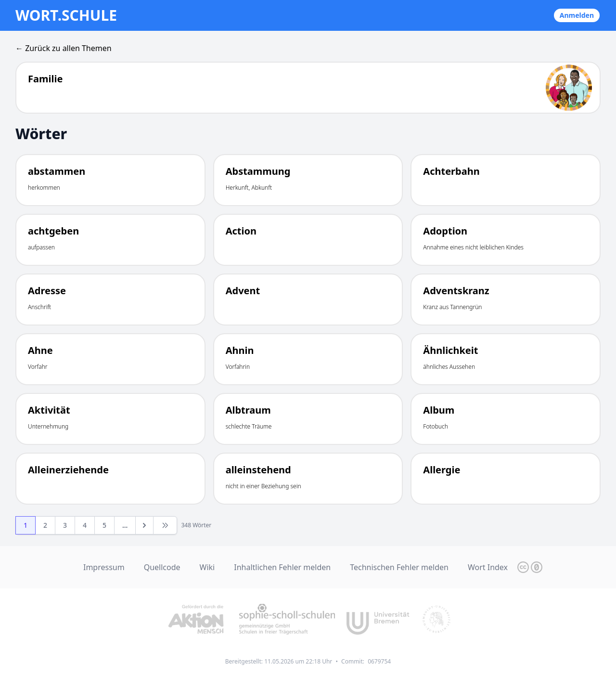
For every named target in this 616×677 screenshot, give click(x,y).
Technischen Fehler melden (399, 567)
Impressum (104, 567)
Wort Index (488, 567)
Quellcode (162, 567)
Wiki (207, 567)
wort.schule (66, 15)
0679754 (379, 661)
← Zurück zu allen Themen (64, 48)
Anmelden (577, 15)
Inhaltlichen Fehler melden (282, 567)
